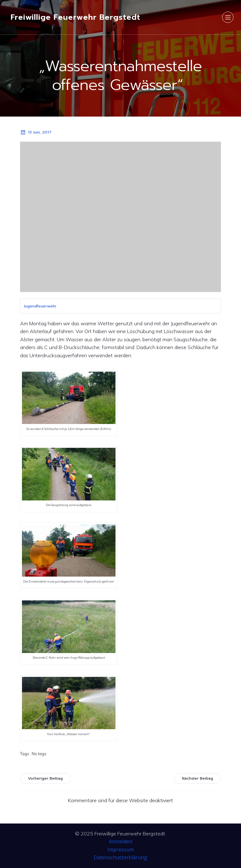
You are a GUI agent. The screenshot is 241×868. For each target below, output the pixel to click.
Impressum (121, 850)
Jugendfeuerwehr (40, 306)
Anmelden (121, 841)
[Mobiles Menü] (228, 17)
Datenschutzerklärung (120, 857)
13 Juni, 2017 (36, 132)
